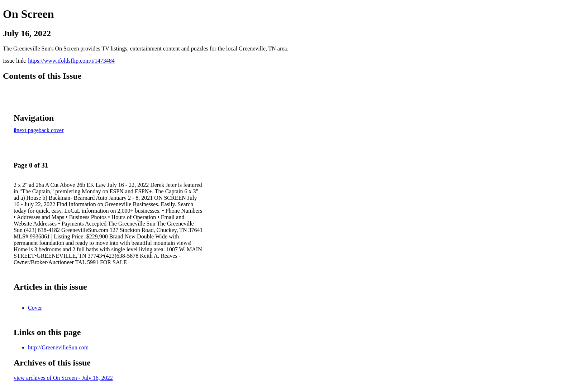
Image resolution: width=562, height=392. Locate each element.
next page (28, 130)
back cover (51, 130)
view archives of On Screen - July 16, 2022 (63, 378)
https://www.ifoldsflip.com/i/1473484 (71, 61)
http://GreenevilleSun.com (58, 347)
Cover (35, 308)
